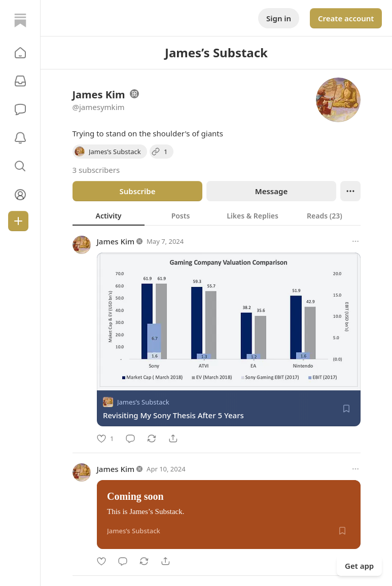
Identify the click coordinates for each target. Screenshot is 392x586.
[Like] (105, 438)
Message (271, 191)
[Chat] (20, 109)
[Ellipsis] (350, 191)
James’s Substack (143, 402)
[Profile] (20, 195)
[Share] (173, 438)
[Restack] (152, 438)
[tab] (109, 215)
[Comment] (130, 438)
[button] (20, 53)
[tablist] (217, 215)
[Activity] (20, 138)
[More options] (355, 241)
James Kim (116, 241)
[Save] (346, 409)
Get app (359, 566)
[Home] (20, 20)
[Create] (18, 221)
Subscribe (137, 191)
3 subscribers (96, 170)
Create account (346, 18)
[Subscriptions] (20, 81)
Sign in (279, 18)
